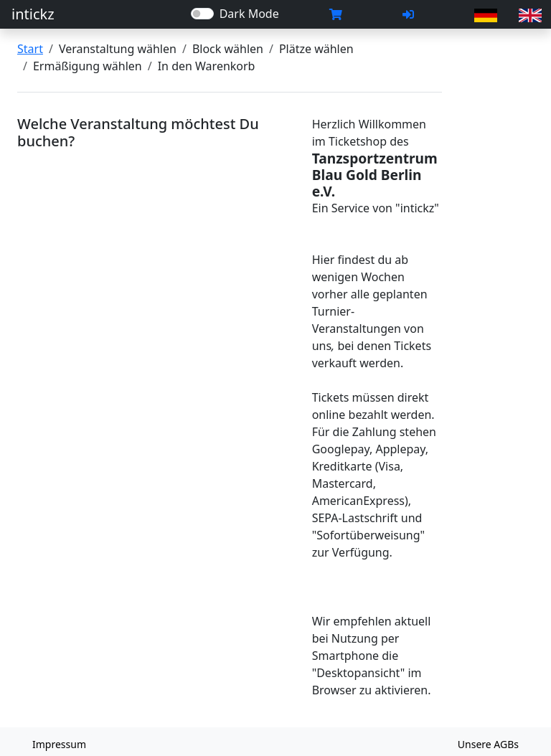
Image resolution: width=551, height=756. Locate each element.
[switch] (202, 14)
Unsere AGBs (488, 744)
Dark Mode (249, 14)
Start (30, 49)
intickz (33, 14)
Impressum (59, 744)
